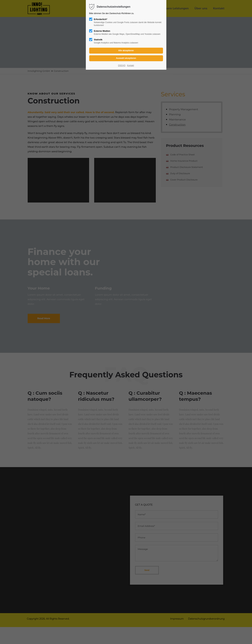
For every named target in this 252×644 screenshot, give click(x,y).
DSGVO (122, 65)
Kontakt (131, 65)
